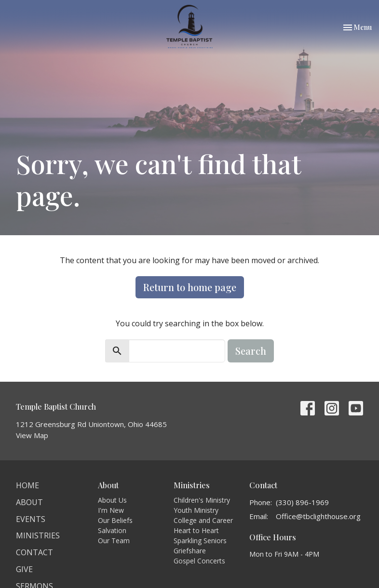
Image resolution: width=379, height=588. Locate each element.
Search (251, 351)
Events (31, 519)
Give (24, 569)
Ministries (38, 535)
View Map (32, 435)
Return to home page (190, 287)
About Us (112, 500)
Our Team (114, 541)
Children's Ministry (202, 500)
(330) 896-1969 (302, 502)
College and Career (203, 520)
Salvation (112, 530)
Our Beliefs (115, 520)
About (29, 502)
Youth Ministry (196, 510)
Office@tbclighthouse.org (318, 516)
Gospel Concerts (199, 561)
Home (27, 485)
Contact (34, 552)
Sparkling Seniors (200, 541)
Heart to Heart (196, 530)
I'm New (111, 510)
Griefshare (190, 551)
